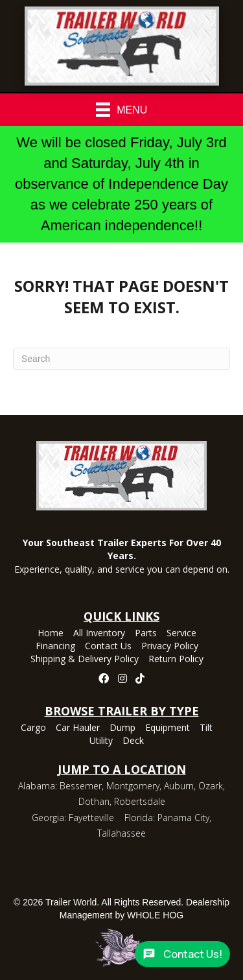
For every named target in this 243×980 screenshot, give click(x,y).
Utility (101, 741)
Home (51, 634)
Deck (133, 741)
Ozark (211, 786)
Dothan (94, 801)
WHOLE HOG (155, 915)
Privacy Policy (170, 647)
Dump (122, 728)
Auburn (179, 786)
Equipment (168, 728)
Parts (146, 634)
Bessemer (81, 786)
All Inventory (99, 634)
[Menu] (122, 110)
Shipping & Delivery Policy (85, 660)
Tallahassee (121, 833)
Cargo (33, 728)
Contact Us (108, 647)
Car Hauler (78, 728)
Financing (55, 647)
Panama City (183, 818)
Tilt (206, 728)
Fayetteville (91, 818)
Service (181, 634)
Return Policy (176, 660)
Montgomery (133, 786)
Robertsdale (140, 801)
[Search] (121, 359)
